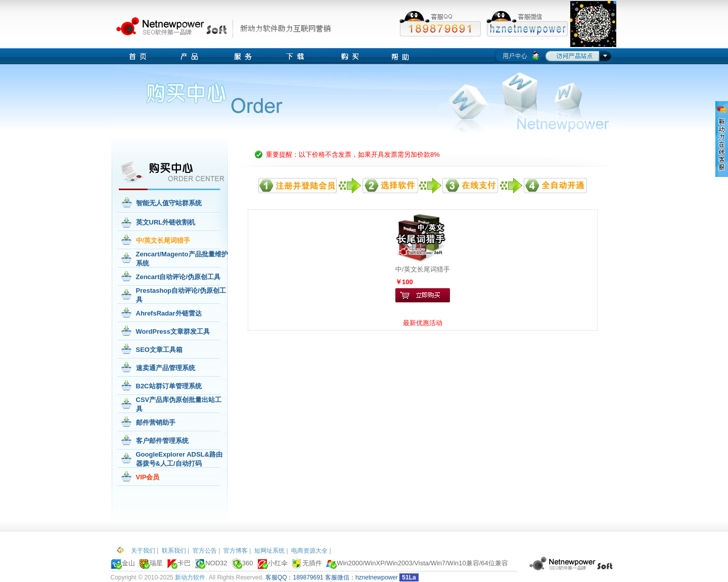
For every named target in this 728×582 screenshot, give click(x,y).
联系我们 (174, 551)
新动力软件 (190, 577)
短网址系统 (269, 551)
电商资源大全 (309, 551)
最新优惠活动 (423, 323)
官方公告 (205, 551)
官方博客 (236, 551)
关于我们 (143, 551)
